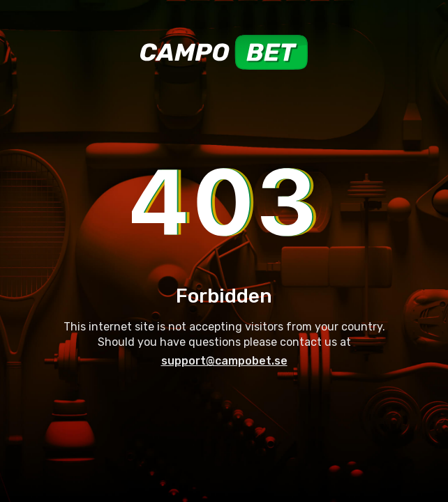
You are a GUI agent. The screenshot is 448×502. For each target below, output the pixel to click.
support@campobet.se (224, 361)
